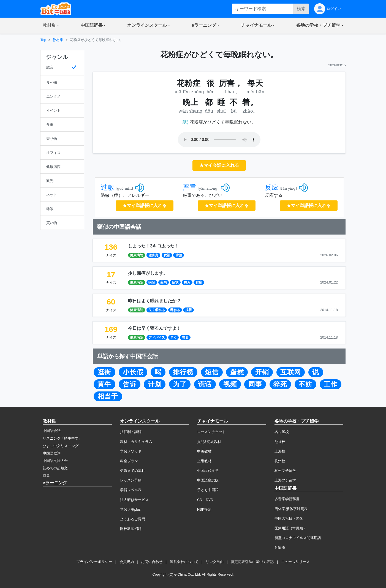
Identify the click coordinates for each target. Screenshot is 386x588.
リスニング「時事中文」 (62, 438)
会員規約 (127, 562)
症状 (175, 282)
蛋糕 (237, 372)
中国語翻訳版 (208, 480)
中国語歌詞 (52, 453)
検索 (301, 9)
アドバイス (157, 337)
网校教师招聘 (131, 529)
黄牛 (104, 384)
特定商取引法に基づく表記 (252, 562)
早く (173, 337)
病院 (152, 282)
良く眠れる (157, 310)
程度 (199, 282)
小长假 (133, 372)
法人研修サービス (134, 500)
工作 (331, 384)
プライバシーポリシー (94, 562)
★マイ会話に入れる (219, 165)
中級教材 (204, 451)
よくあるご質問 (133, 519)
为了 (180, 384)
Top (43, 40)
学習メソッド (131, 451)
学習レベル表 (131, 490)
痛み (187, 282)
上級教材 (204, 461)
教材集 (58, 40)
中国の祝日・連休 (289, 518)
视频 (230, 384)
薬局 (164, 282)
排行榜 (183, 372)
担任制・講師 (131, 432)
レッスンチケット (211, 432)
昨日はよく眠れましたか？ (154, 301)
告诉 (130, 384)
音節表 (280, 547)
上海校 (280, 451)
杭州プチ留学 (285, 471)
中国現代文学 (208, 471)
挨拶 (189, 310)
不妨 (305, 384)
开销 (262, 372)
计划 (155, 384)
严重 (190, 187)
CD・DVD (205, 500)
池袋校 (280, 442)
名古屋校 (282, 432)
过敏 (108, 187)
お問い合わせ (152, 562)
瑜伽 (179, 255)
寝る (185, 337)
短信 (212, 372)
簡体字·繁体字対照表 (291, 509)
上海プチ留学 (285, 480)
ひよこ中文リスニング (61, 446)
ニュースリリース (295, 562)
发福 (167, 255)
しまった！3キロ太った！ (153, 246)
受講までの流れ (133, 471)
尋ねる (175, 310)
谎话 (205, 384)
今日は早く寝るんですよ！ (154, 328)
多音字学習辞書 (287, 499)
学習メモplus (130, 509)
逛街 (104, 372)
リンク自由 (215, 562)
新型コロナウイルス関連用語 (298, 538)
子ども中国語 (208, 490)
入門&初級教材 (209, 442)
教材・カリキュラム (136, 442)
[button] (51, 26)
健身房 (153, 255)
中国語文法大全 (55, 461)
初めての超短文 (55, 468)
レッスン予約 (131, 480)
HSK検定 (204, 509)
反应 (272, 187)
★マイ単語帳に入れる (145, 205)
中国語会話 (52, 431)
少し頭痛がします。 (148, 273)
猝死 (280, 384)
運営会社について (184, 562)
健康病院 (137, 255)
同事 (255, 384)
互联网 (291, 372)
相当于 (108, 396)
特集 (46, 476)
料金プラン (129, 461)
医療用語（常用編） (291, 528)
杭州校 (280, 461)
